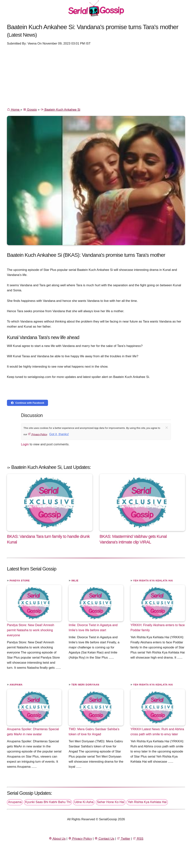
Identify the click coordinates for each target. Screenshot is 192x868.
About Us (57, 839)
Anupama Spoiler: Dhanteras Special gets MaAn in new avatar (33, 732)
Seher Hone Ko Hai (111, 802)
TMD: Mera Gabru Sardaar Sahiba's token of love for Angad (94, 732)
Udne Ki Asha (84, 802)
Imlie (75, 581)
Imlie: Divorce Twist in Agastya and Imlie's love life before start (93, 627)
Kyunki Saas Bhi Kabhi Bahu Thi (48, 802)
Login (25, 444)
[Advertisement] (96, 76)
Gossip (30, 110)
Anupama (16, 685)
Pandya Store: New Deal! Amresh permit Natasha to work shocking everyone (31, 630)
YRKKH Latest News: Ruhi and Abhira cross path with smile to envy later (157, 732)
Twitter (123, 839)
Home (14, 110)
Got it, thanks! (59, 434)
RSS (138, 839)
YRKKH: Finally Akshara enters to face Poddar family (158, 627)
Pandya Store (20, 581)
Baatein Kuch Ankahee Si (60, 110)
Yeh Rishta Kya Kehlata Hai (153, 581)
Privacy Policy (37, 434)
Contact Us (104, 839)
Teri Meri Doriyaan (85, 685)
